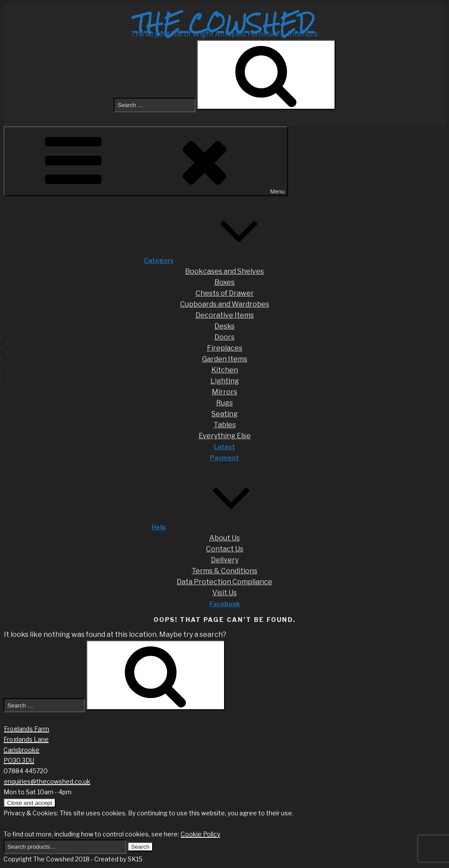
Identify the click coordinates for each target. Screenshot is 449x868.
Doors (224, 337)
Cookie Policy (200, 834)
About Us (224, 538)
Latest (224, 447)
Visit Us (224, 593)
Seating (224, 414)
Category (224, 260)
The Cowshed (224, 23)
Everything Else (225, 436)
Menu (146, 161)
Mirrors (224, 392)
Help (224, 527)
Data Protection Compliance (224, 582)
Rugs (224, 403)
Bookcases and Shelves (224, 271)
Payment (224, 458)
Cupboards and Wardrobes (225, 304)
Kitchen (225, 370)
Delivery (225, 560)
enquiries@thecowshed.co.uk (47, 781)
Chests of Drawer (225, 293)
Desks (224, 326)
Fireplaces (225, 348)
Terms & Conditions (224, 571)
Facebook (225, 604)
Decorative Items (225, 315)
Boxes (224, 282)
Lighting (225, 381)
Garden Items (225, 359)
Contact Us (225, 549)
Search (140, 847)
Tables (225, 425)
